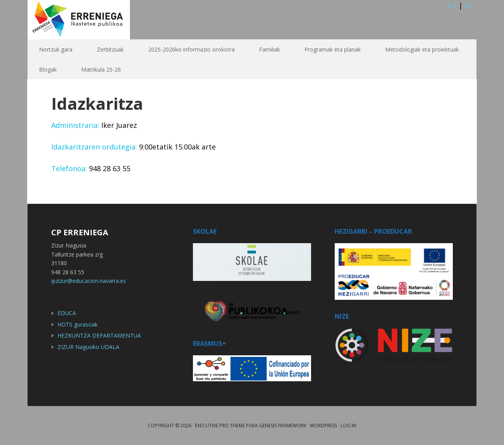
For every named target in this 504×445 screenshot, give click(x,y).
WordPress (323, 426)
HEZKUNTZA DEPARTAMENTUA (99, 335)
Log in (348, 426)
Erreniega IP (79, 20)
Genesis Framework (283, 426)
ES (469, 6)
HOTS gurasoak (78, 324)
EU (452, 6)
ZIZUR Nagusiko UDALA (88, 347)
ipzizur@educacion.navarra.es (89, 281)
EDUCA (67, 313)
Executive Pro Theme (220, 426)
